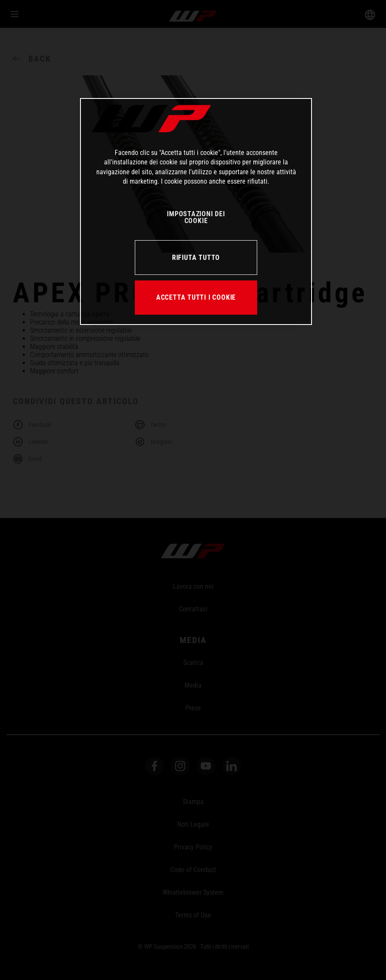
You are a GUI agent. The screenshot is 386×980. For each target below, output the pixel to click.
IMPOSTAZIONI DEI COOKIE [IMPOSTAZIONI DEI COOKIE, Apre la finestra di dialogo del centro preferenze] (196, 217)
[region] (196, 211)
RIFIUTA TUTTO (196, 258)
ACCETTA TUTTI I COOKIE (196, 297)
